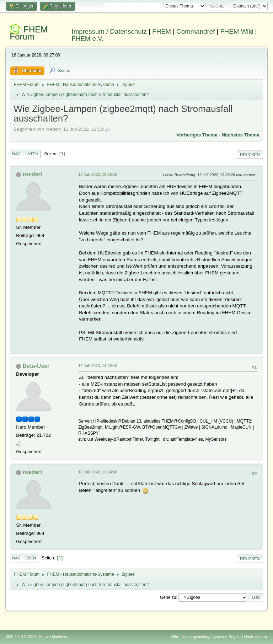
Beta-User (36, 366)
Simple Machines (54, 637)
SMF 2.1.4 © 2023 (21, 637)
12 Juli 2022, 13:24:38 (98, 472)
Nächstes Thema (241, 135)
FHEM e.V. (88, 39)
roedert (33, 174)
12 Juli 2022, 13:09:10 (98, 366)
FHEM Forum (29, 33)
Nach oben (24, 558)
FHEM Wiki (237, 31)
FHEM (162, 31)
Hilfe (175, 637)
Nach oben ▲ (256, 637)
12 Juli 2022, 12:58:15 (98, 175)
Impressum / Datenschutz (109, 31)
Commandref (196, 31)
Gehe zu (168, 597)
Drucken (250, 155)
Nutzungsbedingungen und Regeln (211, 637)
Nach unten (25, 154)
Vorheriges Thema (197, 135)
